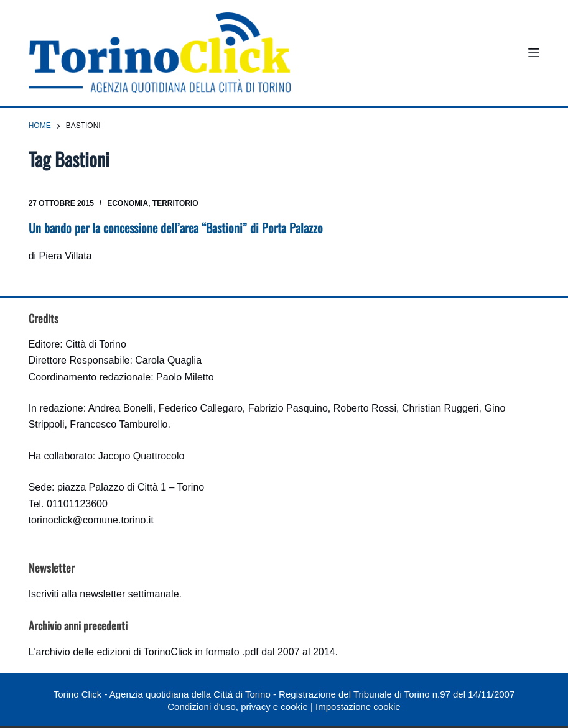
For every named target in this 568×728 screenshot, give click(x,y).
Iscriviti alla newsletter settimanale (104, 594)
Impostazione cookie (358, 707)
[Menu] (534, 53)
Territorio (175, 203)
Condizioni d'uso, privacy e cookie (237, 707)
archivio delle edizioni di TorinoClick (114, 652)
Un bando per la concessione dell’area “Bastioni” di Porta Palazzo (176, 228)
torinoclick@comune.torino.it (91, 520)
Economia (128, 203)
